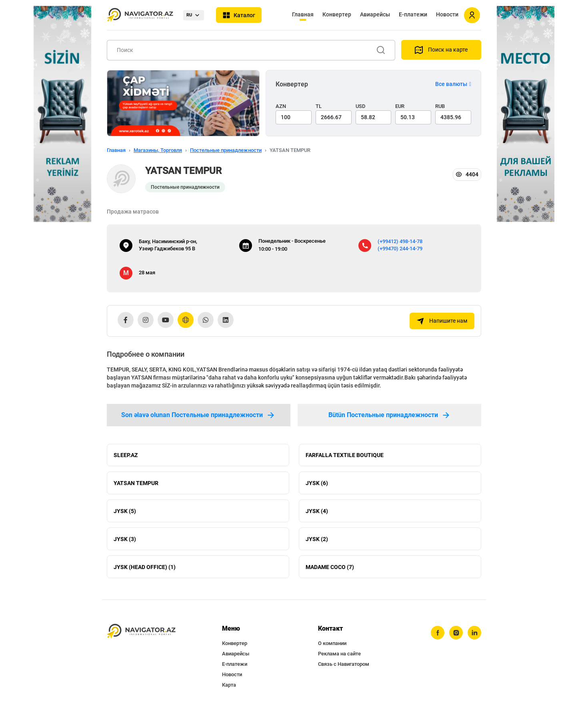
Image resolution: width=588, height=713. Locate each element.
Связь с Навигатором (344, 664)
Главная (303, 14)
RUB (440, 106)
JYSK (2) (317, 539)
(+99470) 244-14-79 (400, 249)
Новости (447, 14)
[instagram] (456, 633)
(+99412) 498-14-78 (400, 241)
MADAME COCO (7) (330, 567)
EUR (400, 106)
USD (361, 106)
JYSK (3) (125, 539)
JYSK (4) (317, 511)
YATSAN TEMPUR (136, 483)
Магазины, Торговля (158, 150)
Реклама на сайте (339, 654)
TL (319, 106)
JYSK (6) (317, 483)
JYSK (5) (125, 511)
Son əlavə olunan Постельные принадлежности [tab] (198, 415)
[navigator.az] (141, 632)
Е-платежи (413, 14)
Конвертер (337, 14)
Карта (229, 685)
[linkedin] (474, 633)
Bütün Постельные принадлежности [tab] (390, 415)
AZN (281, 106)
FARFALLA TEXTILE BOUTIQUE (345, 455)
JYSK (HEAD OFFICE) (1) (145, 567)
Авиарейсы (375, 14)
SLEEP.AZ (126, 455)
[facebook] (438, 633)
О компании (332, 644)
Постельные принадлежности (226, 150)
